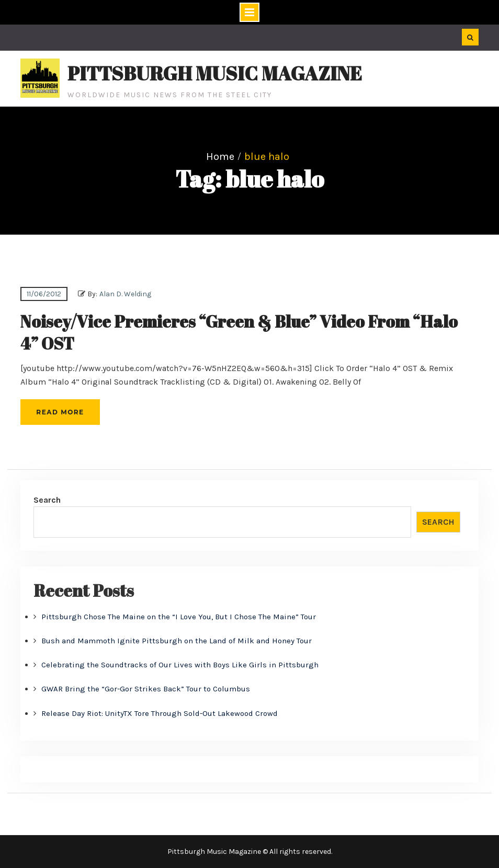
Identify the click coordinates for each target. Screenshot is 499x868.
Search (47, 500)
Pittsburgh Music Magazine (215, 73)
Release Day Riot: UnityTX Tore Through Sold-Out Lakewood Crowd (160, 713)
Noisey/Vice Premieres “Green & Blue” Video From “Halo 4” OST (239, 332)
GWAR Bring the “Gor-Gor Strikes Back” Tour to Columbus (146, 689)
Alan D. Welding (125, 294)
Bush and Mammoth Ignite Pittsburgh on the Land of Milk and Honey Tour (177, 641)
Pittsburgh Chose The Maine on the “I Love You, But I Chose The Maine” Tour (179, 617)
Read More (60, 412)
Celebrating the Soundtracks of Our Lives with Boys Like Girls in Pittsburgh (180, 665)
